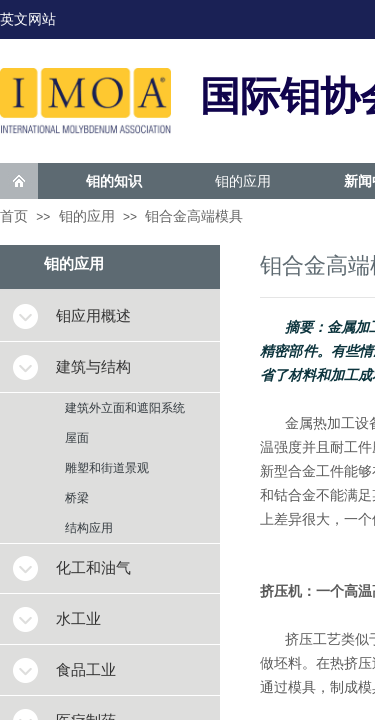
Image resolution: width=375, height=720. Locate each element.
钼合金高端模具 (194, 216)
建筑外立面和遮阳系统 (125, 408)
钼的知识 (114, 181)
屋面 (77, 438)
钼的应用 (243, 181)
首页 (14, 216)
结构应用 (89, 528)
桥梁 (77, 498)
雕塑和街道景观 (107, 468)
